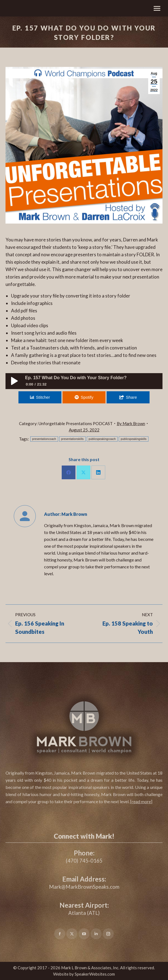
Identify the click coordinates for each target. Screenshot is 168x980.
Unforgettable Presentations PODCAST (76, 423)
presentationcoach (44, 439)
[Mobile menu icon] (157, 8)
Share (131, 397)
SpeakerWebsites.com (95, 974)
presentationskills (72, 439)
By (131, 423)
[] (141, 801)
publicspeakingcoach (102, 439)
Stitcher (43, 397)
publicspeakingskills (134, 439)
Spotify (87, 397)
